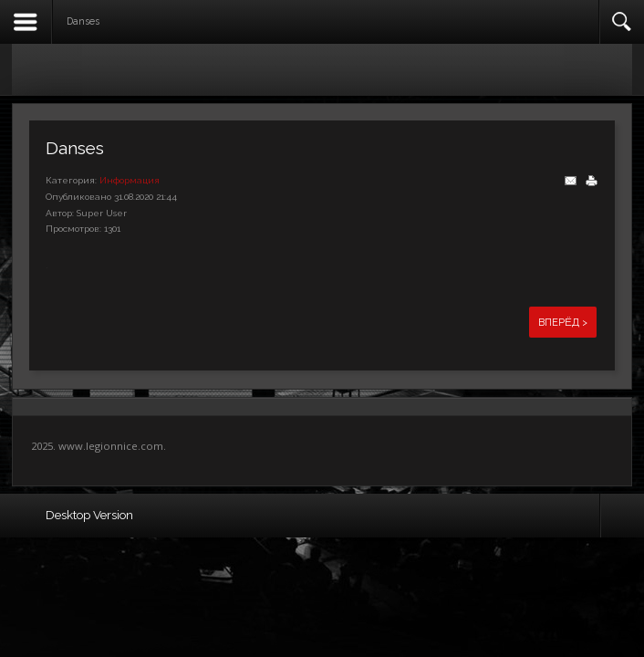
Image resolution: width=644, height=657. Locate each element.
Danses (75, 148)
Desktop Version (89, 515)
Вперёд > (563, 322)
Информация (130, 180)
